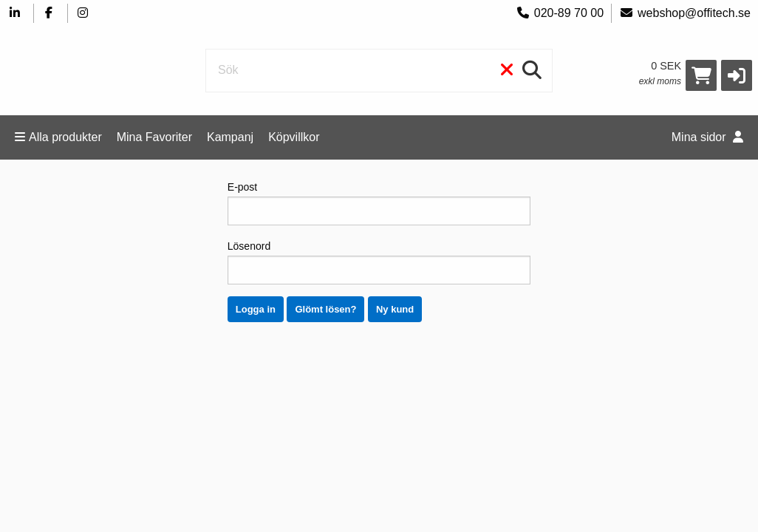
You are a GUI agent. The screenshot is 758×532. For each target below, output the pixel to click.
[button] (737, 75)
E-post (379, 203)
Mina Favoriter (154, 137)
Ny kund (395, 309)
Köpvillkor (294, 137)
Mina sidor (707, 137)
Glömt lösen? (325, 309)
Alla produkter (58, 137)
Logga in (256, 309)
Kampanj (230, 137)
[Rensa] (507, 71)
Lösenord (379, 262)
